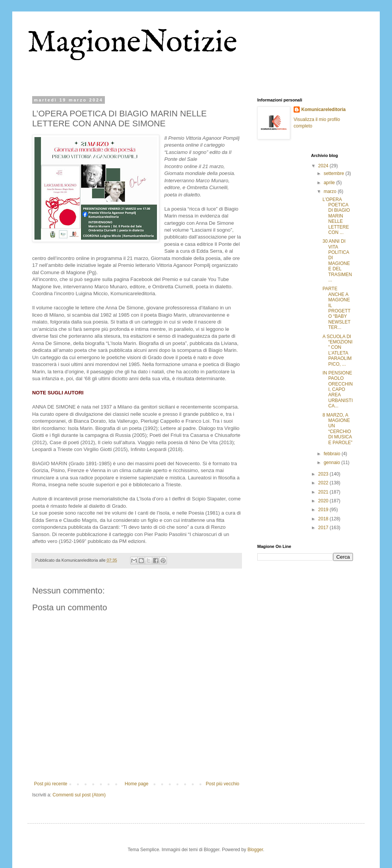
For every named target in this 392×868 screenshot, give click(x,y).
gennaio (332, 463)
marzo (331, 191)
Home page (137, 784)
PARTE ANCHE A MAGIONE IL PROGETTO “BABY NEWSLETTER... (336, 308)
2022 (324, 483)
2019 (324, 510)
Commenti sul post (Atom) (79, 795)
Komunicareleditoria (323, 110)
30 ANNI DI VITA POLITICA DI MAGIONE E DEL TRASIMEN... (337, 261)
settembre (334, 173)
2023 (324, 474)
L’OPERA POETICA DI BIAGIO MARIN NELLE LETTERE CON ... (336, 216)
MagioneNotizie (132, 43)
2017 (324, 528)
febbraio (332, 454)
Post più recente (51, 784)
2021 (324, 492)
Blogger (255, 850)
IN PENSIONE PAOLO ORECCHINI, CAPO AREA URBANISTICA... (337, 389)
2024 (324, 166)
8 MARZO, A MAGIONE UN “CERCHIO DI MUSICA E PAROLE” (337, 429)
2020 (324, 501)
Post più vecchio (223, 784)
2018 (324, 519)
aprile (330, 183)
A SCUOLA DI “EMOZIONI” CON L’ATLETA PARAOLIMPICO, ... (337, 350)
